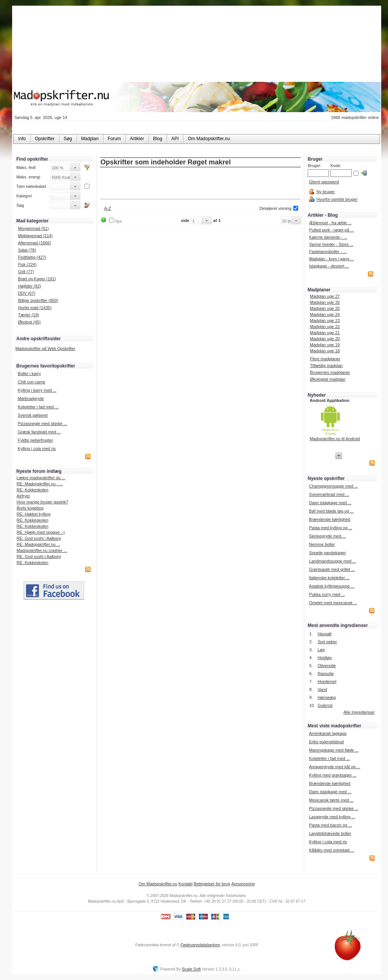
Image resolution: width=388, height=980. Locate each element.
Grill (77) (26, 272)
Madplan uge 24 (325, 314)
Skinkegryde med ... (328, 536)
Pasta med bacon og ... (330, 825)
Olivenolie (327, 666)
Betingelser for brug (212, 884)
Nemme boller (322, 544)
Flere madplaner (325, 359)
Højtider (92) (29, 286)
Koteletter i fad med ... (38, 407)
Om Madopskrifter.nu (158, 884)
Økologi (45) (29, 322)
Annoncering (243, 884)
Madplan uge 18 (325, 351)
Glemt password (324, 182)
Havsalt (325, 634)
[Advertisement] (200, 184)
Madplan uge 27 (325, 296)
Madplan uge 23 (325, 320)
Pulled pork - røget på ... (332, 230)
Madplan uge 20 (325, 339)
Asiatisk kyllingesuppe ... (332, 586)
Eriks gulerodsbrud (326, 742)
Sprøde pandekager (328, 553)
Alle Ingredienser (359, 712)
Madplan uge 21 (325, 333)
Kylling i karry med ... (37, 390)
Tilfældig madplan (326, 366)
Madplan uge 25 (325, 308)
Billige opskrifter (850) (38, 300)
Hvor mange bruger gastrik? (42, 502)
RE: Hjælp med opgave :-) (41, 532)
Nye (119, 221)
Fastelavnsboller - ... (328, 252)
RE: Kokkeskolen (33, 490)
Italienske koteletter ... (329, 578)
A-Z (108, 208)
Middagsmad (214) (35, 236)
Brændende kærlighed (330, 519)
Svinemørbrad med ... (329, 494)
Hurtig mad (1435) (35, 308)
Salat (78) (27, 250)
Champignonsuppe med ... (334, 486)
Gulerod (325, 705)
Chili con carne (32, 382)
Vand (322, 689)
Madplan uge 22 (325, 327)
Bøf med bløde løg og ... (332, 511)
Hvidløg (325, 658)
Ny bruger (325, 192)
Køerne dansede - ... (328, 237)
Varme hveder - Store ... (331, 244)
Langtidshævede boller (330, 833)
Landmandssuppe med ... (333, 561)
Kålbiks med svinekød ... (331, 850)
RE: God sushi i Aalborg (39, 538)
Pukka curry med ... (327, 594)
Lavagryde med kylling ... (332, 817)
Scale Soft (191, 969)
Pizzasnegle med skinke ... (42, 424)
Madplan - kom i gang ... (332, 259)
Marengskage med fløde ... (334, 750)
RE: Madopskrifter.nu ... (38, 544)
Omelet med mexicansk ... (333, 603)
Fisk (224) (27, 264)
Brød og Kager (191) (37, 279)
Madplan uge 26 (325, 302)
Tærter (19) (28, 315)
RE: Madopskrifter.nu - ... (40, 484)
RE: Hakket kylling (34, 514)
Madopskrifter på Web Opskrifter (45, 349)
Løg (321, 650)
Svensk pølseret (33, 415)
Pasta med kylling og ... (331, 528)
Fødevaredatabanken (200, 945)
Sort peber (327, 642)
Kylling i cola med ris (37, 449)
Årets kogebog (30, 508)
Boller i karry (29, 374)
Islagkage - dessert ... (329, 266)
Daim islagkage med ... (330, 503)
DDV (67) (27, 293)
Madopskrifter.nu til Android (335, 439)
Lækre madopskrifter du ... (41, 478)
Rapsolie (326, 674)
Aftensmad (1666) (34, 243)
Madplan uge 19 (325, 345)
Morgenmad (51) (33, 228)
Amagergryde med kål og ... (334, 767)
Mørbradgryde (31, 399)
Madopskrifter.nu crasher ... (42, 550)
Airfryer (23, 496)
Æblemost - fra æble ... (330, 223)
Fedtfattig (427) (32, 257)
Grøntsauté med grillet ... (332, 569)
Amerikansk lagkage (328, 733)
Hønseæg (327, 697)
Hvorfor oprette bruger (337, 199)
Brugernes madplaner (330, 372)
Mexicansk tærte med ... (331, 800)
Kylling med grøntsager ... (332, 775)
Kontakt (185, 884)
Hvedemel (327, 681)
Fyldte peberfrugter (35, 440)
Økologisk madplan (328, 379)
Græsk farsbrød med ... (39, 432)
